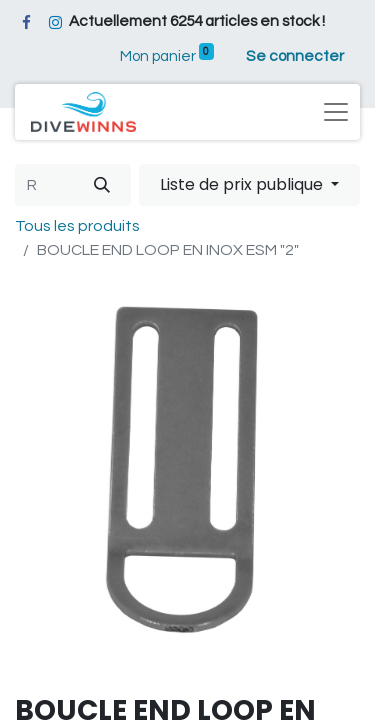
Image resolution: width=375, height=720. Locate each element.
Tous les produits (77, 226)
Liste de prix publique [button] (243, 184)
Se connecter (295, 56)
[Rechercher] (102, 185)
